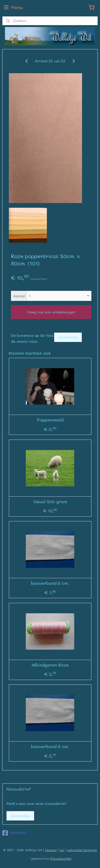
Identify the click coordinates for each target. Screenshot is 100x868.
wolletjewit (14, 833)
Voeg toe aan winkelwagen (51, 312)
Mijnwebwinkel (61, 859)
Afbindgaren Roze (50, 665)
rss (62, 850)
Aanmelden (20, 816)
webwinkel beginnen (82, 850)
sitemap (51, 850)
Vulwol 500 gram (50, 501)
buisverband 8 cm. (50, 746)
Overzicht (68, 337)
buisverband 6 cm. (50, 583)
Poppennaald (50, 420)
